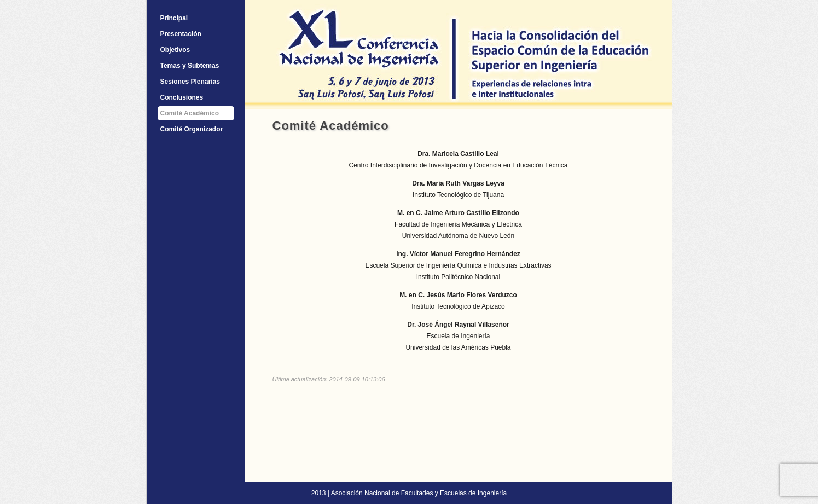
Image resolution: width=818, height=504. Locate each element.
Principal (174, 18)
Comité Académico (190, 113)
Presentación (181, 34)
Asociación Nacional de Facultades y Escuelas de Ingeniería (419, 493)
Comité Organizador (192, 129)
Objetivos (175, 50)
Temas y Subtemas (190, 66)
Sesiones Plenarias (190, 82)
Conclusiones (182, 97)
